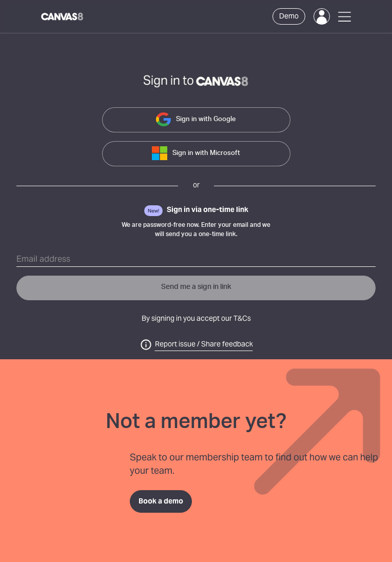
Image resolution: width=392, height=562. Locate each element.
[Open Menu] (345, 17)
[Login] (322, 16)
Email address (43, 260)
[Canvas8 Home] (63, 16)
